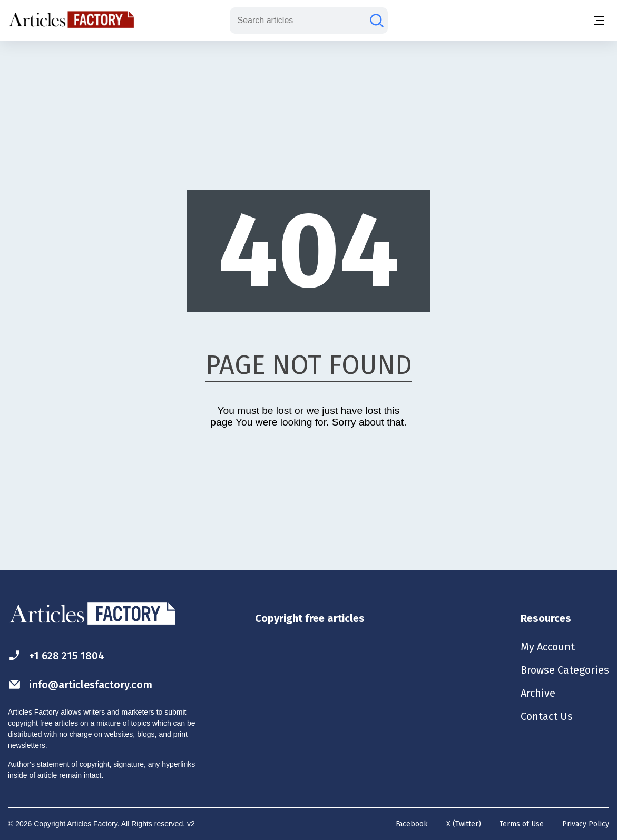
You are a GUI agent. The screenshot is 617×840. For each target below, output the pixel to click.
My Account (548, 647)
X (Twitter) (464, 824)
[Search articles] (377, 21)
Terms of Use (522, 824)
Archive (538, 693)
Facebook (412, 824)
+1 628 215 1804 (56, 655)
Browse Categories (565, 670)
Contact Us (547, 716)
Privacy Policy (586, 824)
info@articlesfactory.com (80, 684)
